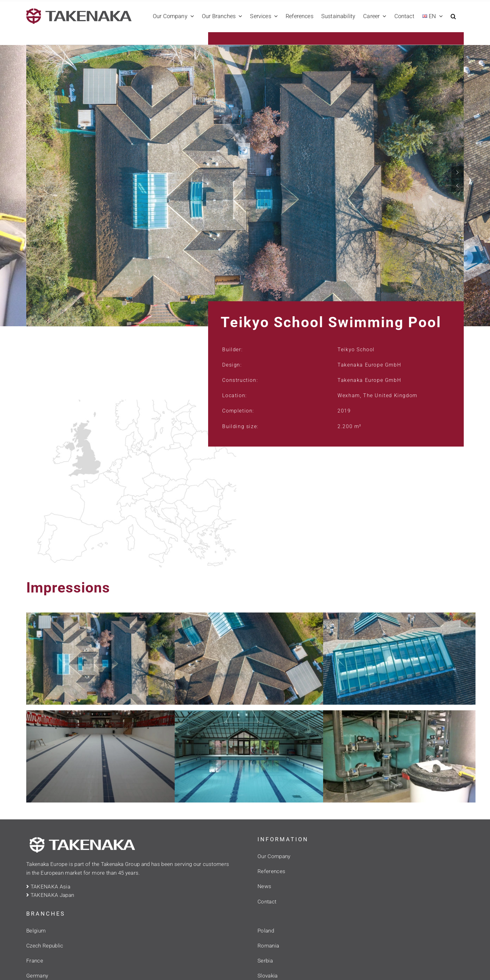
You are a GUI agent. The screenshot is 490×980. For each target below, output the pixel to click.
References (271, 871)
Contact (267, 902)
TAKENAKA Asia (48, 887)
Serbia (265, 961)
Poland (266, 931)
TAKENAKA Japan (50, 895)
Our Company (274, 856)
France (35, 961)
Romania (268, 946)
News (264, 886)
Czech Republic (45, 946)
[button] (453, 16)
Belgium (36, 931)
